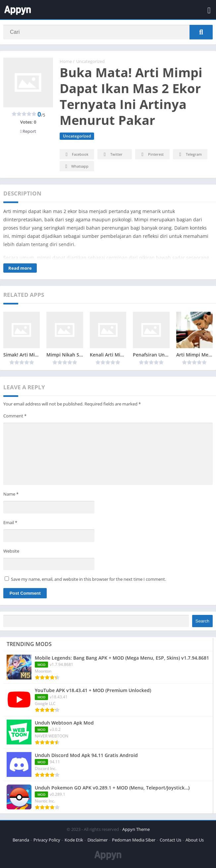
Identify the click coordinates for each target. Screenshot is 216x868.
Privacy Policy (47, 840)
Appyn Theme (136, 829)
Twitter (112, 155)
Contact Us (170, 840)
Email (10, 522)
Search (202, 621)
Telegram (189, 155)
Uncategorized (90, 61)
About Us (195, 840)
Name (11, 494)
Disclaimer (98, 840)
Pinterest (151, 155)
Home (66, 61)
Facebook (76, 155)
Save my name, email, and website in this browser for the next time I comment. (88, 579)
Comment (15, 416)
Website (11, 551)
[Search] (108, 32)
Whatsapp (76, 166)
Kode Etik (74, 840)
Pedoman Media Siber (134, 840)
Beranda (21, 840)
